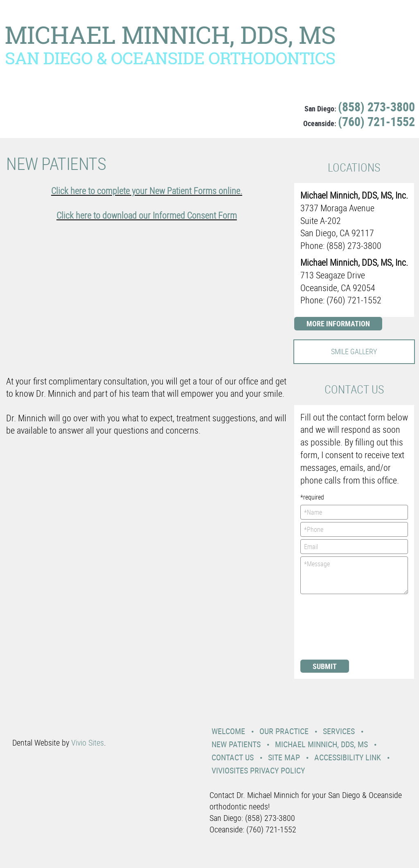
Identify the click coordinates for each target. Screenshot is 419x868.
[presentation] (334, 626)
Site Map (284, 757)
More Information (338, 323)
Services (339, 731)
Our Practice (284, 731)
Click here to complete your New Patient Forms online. (147, 191)
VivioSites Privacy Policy (258, 770)
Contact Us (233, 757)
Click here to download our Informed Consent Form (147, 215)
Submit (325, 666)
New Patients (236, 744)
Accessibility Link (348, 757)
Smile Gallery (354, 351)
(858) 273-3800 (376, 107)
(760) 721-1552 (376, 121)
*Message (354, 575)
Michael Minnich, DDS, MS (321, 744)
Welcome (228, 731)
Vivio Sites (88, 743)
